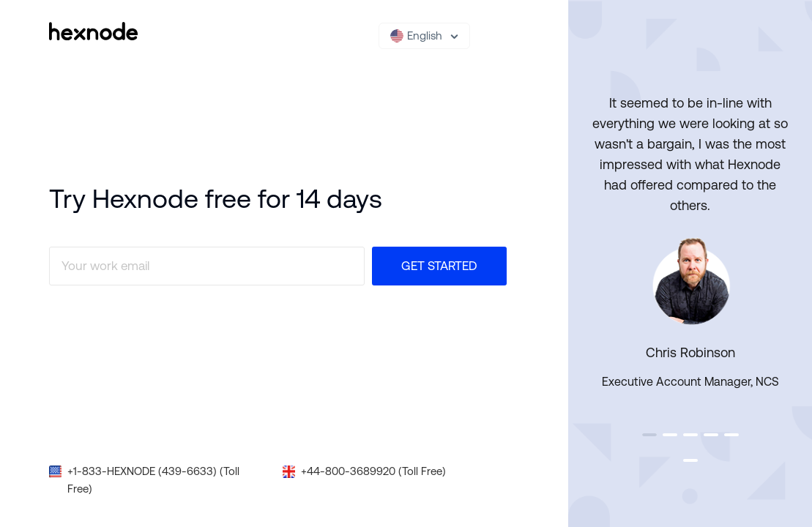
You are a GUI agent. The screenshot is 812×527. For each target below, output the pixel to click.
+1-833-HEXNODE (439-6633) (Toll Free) (153, 480)
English (416, 36)
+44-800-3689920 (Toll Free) (373, 471)
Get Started (439, 266)
